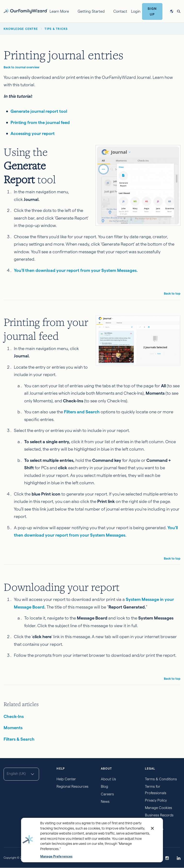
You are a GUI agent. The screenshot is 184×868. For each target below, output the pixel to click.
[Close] (152, 828)
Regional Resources (72, 786)
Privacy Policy (156, 800)
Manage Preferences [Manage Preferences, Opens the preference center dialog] (56, 856)
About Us (108, 779)
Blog (104, 786)
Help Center (66, 779)
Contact (120, 11)
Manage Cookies (158, 808)
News (105, 801)
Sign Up (152, 11)
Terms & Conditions (161, 779)
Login (136, 11)
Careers (107, 794)
